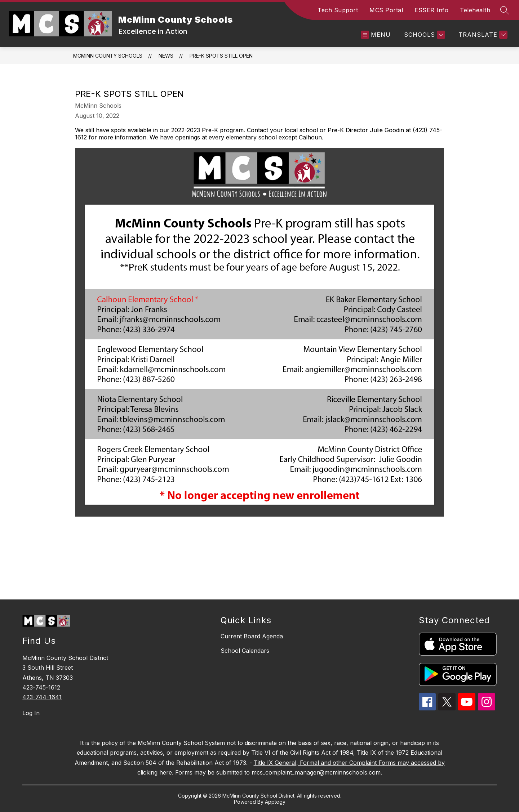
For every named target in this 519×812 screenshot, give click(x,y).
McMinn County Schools (108, 56)
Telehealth (475, 10)
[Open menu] (376, 35)
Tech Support (338, 10)
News (166, 56)
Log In (31, 713)
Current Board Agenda (252, 636)
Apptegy (275, 802)
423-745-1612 (41, 687)
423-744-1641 (42, 697)
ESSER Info (431, 10)
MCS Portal (386, 10)
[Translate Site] (482, 35)
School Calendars (245, 651)
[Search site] (505, 10)
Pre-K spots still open (221, 56)
